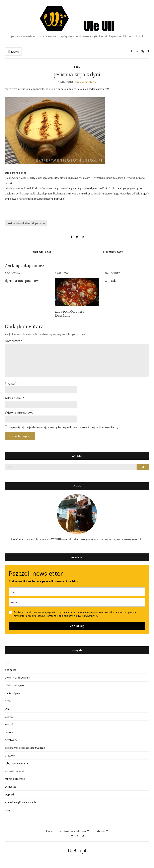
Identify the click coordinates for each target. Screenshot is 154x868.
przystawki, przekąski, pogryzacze (25, 748)
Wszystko (11, 787)
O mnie (49, 831)
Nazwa (11, 383)
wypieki (9, 794)
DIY (7, 709)
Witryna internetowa (19, 412)
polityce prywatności (86, 616)
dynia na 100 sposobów (22, 281)
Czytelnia (99, 831)
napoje (9, 732)
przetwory (11, 740)
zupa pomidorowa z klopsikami (70, 313)
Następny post (113, 252)
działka (9, 717)
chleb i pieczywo (14, 685)
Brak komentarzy (86, 82)
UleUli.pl (77, 851)
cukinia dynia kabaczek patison (26, 223)
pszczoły (10, 755)
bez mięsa (11, 670)
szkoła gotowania (15, 779)
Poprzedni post (41, 252)
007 (7, 662)
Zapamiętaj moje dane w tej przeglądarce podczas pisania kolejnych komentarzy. (64, 427)
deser (8, 701)
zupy (77, 67)
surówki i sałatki (14, 771)
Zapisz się (77, 626)
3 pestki (111, 281)
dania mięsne (12, 693)
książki (9, 724)
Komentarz (14, 341)
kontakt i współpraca (73, 831)
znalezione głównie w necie (20, 802)
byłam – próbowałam (17, 678)
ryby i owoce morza (16, 763)
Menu (13, 52)
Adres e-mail (15, 398)
